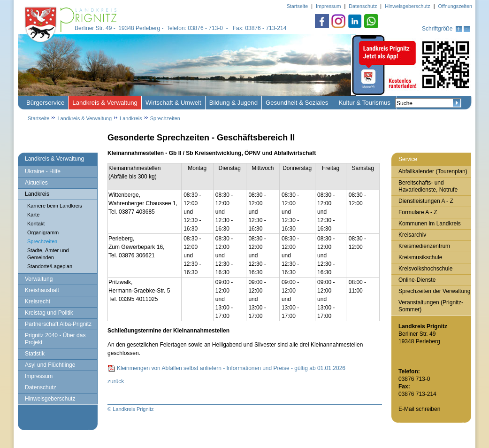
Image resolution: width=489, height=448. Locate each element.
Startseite (38, 118)
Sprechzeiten (165, 118)
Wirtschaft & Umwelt (173, 103)
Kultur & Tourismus (364, 103)
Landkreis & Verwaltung (105, 103)
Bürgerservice (45, 103)
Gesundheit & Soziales (297, 103)
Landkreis (131, 118)
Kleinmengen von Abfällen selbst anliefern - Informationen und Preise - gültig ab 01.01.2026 (231, 368)
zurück (116, 381)
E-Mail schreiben (419, 409)
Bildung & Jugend (233, 103)
